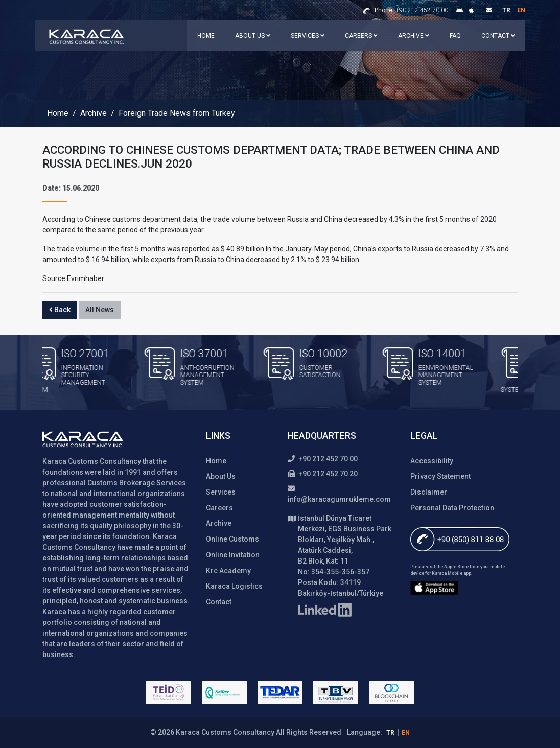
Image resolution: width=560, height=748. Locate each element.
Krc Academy (228, 571)
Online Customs (232, 539)
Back (60, 310)
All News (100, 310)
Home (206, 36)
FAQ (455, 36)
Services (308, 36)
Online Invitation (233, 555)
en (521, 10)
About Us (253, 36)
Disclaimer (429, 492)
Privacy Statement (440, 476)
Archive (414, 36)
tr (506, 10)
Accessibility (432, 461)
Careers (361, 36)
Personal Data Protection (452, 508)
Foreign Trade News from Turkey (177, 113)
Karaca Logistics (234, 586)
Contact (498, 36)
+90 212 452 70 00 (411, 10)
